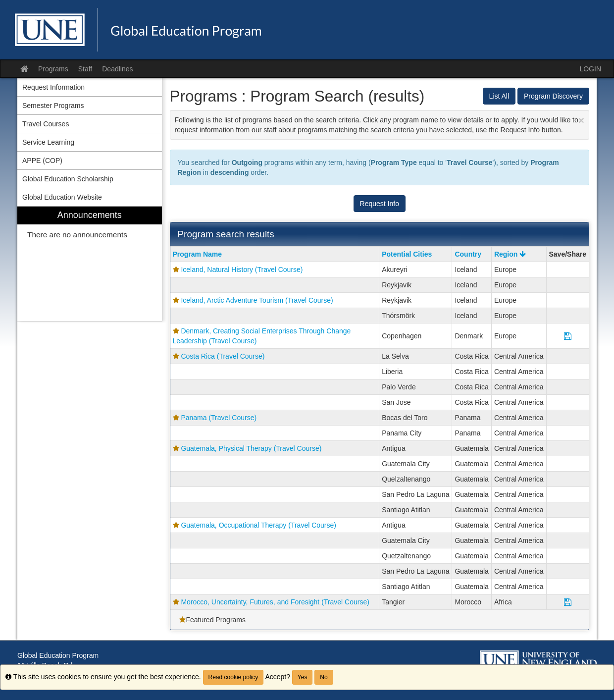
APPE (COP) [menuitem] (42, 161)
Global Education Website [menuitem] (62, 197)
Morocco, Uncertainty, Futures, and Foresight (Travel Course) (275, 602)
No (324, 677)
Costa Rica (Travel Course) (223, 356)
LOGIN (590, 69)
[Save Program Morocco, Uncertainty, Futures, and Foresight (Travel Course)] (568, 602)
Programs (53, 69)
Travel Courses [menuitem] (46, 124)
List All (499, 96)
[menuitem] (90, 264)
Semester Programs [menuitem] (53, 106)
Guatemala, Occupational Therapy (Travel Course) (258, 525)
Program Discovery (553, 96)
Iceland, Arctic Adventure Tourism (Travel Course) (257, 300)
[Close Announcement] (581, 120)
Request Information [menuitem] (53, 87)
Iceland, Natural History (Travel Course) (242, 269)
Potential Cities (407, 254)
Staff (85, 69)
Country (468, 254)
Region (510, 254)
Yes (303, 677)
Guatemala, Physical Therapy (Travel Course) (251, 448)
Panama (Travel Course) (219, 418)
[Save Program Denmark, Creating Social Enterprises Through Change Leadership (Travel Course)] (568, 336)
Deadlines (117, 69)
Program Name (198, 254)
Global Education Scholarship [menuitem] (68, 179)
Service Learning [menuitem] (48, 142)
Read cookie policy (233, 677)
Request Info (380, 204)
